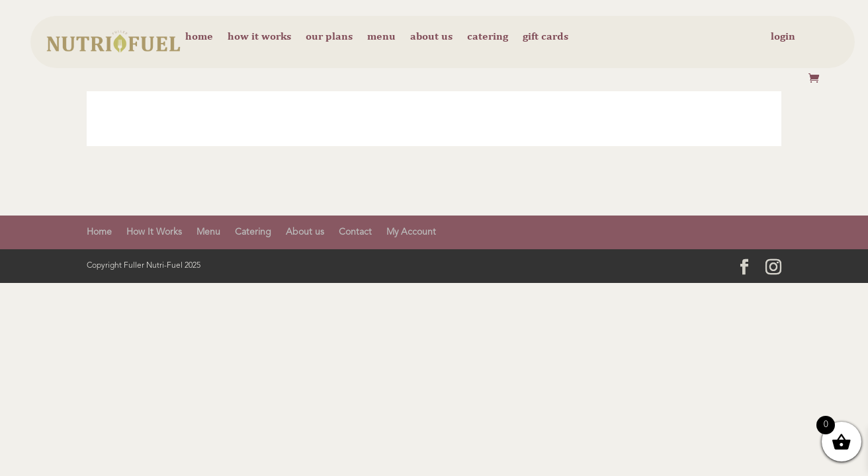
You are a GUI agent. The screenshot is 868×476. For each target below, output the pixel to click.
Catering (488, 37)
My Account (411, 232)
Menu (381, 37)
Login (783, 37)
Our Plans (329, 37)
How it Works (259, 37)
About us (431, 37)
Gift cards (545, 37)
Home (199, 37)
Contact (355, 232)
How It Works (154, 232)
